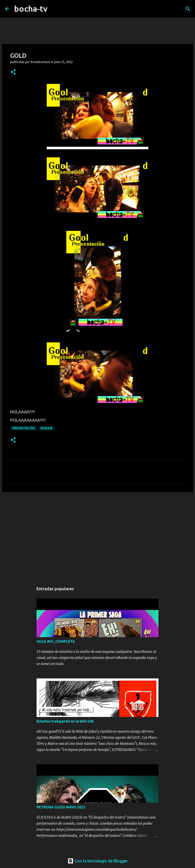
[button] (13, 72)
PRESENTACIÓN (23, 428)
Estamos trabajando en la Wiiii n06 (65, 721)
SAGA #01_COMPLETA (56, 641)
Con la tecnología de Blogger (98, 861)
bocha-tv (31, 9)
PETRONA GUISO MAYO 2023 (61, 807)
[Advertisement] (97, 535)
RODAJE (47, 428)
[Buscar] (55, 9)
